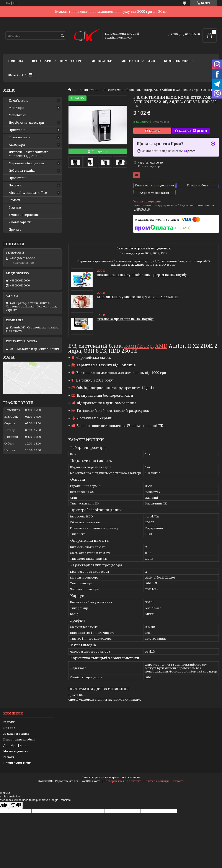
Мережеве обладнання (27, 163)
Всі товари (42, 61)
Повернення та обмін (19, 739)
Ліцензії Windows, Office (28, 193)
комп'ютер (138, 346)
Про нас (15, 230)
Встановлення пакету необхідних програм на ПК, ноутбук (143, 275)
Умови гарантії (21, 222)
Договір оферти (15, 745)
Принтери (17, 130)
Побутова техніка (22, 171)
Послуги (15, 75)
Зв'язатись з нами (16, 734)
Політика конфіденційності (164, 781)
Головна (15, 61)
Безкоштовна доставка (136, 175)
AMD (161, 346)
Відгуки (15, 207)
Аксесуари (17, 145)
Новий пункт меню (17, 763)
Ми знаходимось (16, 751)
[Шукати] (62, 36)
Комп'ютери (71, 61)
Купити (154, 131)
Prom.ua (135, 777)
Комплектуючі (177, 61)
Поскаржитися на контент (122, 781)
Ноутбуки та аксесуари (26, 123)
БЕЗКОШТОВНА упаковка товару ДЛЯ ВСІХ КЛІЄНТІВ (138, 297)
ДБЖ (152, 61)
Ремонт (15, 200)
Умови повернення (24, 215)
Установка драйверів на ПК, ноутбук (126, 319)
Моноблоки (102, 61)
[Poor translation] (16, 805)
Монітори (130, 61)
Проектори (17, 178)
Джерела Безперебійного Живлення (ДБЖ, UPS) (29, 154)
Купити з (193, 131)
